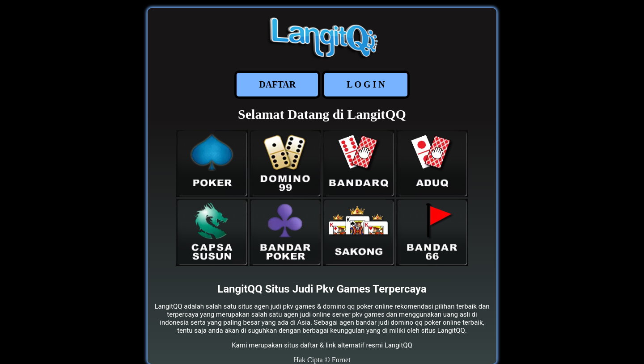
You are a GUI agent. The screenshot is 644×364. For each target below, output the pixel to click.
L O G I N (366, 84)
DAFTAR (277, 84)
